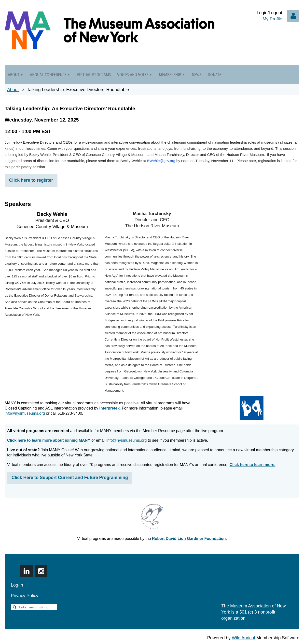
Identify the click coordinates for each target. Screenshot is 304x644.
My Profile (272, 19)
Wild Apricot (243, 638)
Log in (293, 16)
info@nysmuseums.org (25, 413)
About (13, 90)
